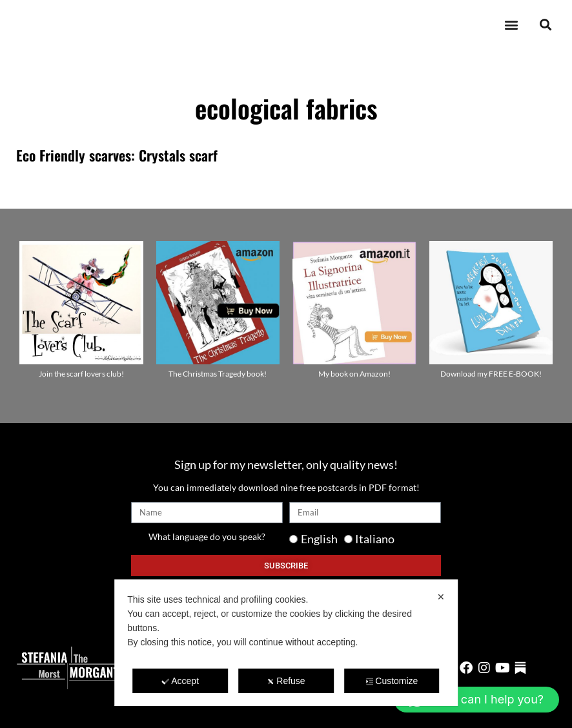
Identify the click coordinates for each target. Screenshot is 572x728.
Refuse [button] (286, 681)
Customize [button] (392, 681)
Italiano (375, 539)
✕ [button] (441, 597)
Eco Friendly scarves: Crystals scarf (117, 155)
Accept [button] (180, 681)
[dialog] (286, 643)
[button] (511, 25)
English (319, 539)
